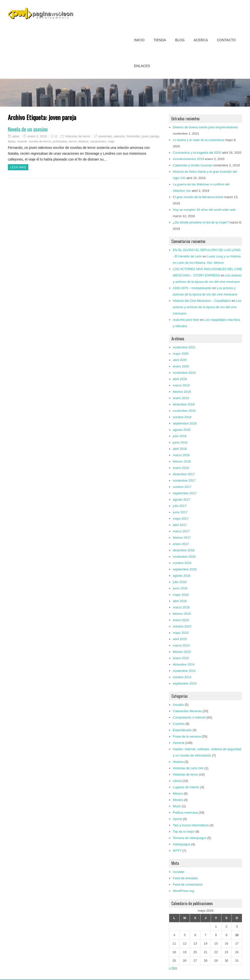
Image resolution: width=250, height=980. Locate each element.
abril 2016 (180, 601)
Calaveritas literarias (187, 711)
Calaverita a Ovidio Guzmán (193, 165)
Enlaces (142, 66)
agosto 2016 (182, 576)
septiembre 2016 (185, 569)
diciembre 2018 (184, 404)
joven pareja (150, 136)
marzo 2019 (181, 385)
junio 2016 (180, 588)
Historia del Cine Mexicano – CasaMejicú (202, 301)
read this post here (186, 320)
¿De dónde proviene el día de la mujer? (201, 222)
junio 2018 (180, 442)
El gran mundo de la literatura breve (198, 197)
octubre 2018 (182, 417)
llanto (12, 141)
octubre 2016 (182, 563)
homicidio (133, 136)
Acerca (201, 40)
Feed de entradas (185, 878)
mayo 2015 (181, 633)
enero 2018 (181, 468)
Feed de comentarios (188, 884)
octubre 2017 (182, 487)
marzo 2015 (181, 645)
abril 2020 (180, 360)
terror (73, 141)
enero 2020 (181, 366)
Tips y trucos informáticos (191, 825)
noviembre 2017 (184, 480)
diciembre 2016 (184, 550)
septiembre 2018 (185, 423)
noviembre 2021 (184, 347)
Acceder (179, 872)
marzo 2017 (181, 531)
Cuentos (179, 724)
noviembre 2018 (184, 411)
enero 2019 (181, 398)
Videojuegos (182, 844)
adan (16, 136)
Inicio (139, 40)
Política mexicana (185, 813)
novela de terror (40, 141)
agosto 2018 (182, 430)
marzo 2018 (181, 455)
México (178, 793)
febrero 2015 (182, 652)
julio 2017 (180, 506)
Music (177, 806)
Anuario (178, 705)
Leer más (18, 167)
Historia (178, 762)
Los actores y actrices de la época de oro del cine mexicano (207, 307)
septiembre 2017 (185, 493)
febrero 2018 (182, 461)
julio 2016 (180, 582)
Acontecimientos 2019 (188, 159)
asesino (119, 136)
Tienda (160, 40)
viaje (111, 141)
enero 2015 (181, 658)
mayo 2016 (181, 595)
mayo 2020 (181, 354)
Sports (177, 819)
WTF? (177, 851)
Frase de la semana (187, 736)
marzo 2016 (181, 607)
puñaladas (60, 141)
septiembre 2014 (185, 683)
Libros (177, 781)
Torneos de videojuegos (190, 838)
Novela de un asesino (28, 129)
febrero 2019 (182, 392)
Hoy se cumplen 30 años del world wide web (204, 210)
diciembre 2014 (184, 664)
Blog (180, 40)
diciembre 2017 (184, 474)
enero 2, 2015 (37, 136)
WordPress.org (183, 891)
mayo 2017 (181, 519)
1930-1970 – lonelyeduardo (192, 288)
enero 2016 (181, 620)
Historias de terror (78, 136)
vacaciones (98, 141)
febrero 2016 (182, 614)
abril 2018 (180, 449)
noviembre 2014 (184, 671)
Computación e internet (189, 717)
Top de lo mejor (184, 832)
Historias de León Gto (188, 768)
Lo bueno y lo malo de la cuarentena (198, 140)
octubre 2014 (182, 677)
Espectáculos (182, 730)
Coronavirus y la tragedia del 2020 (197, 153)
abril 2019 (180, 379)
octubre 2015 (182, 626)
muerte (22, 141)
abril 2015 (180, 639)
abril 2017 (180, 525)
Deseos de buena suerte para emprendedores (205, 127)
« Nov (173, 968)
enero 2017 (181, 544)
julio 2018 (180, 436)
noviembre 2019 (184, 373)
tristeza (83, 141)
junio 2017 (180, 512)
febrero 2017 (182, 538)
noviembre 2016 (184, 557)
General (178, 743)
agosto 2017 (182, 500)
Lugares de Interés (186, 787)
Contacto (226, 40)
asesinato (105, 136)
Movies (178, 800)
